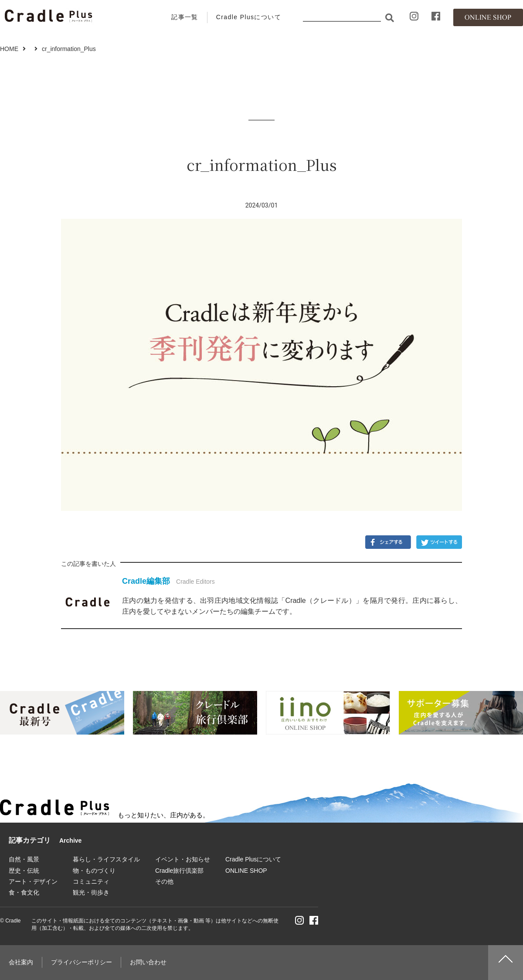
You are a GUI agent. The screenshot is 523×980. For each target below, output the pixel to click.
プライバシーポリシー (82, 962)
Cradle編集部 (146, 581)
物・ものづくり (94, 871)
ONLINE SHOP (246, 871)
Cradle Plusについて (249, 17)
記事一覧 (185, 17)
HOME (9, 49)
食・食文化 (24, 892)
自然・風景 (24, 859)
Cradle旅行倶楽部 (179, 871)
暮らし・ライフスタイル (106, 859)
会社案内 (21, 962)
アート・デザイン (33, 881)
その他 (164, 881)
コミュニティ (91, 881)
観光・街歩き (91, 892)
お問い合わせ (148, 962)
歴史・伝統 (24, 871)
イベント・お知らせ (183, 859)
